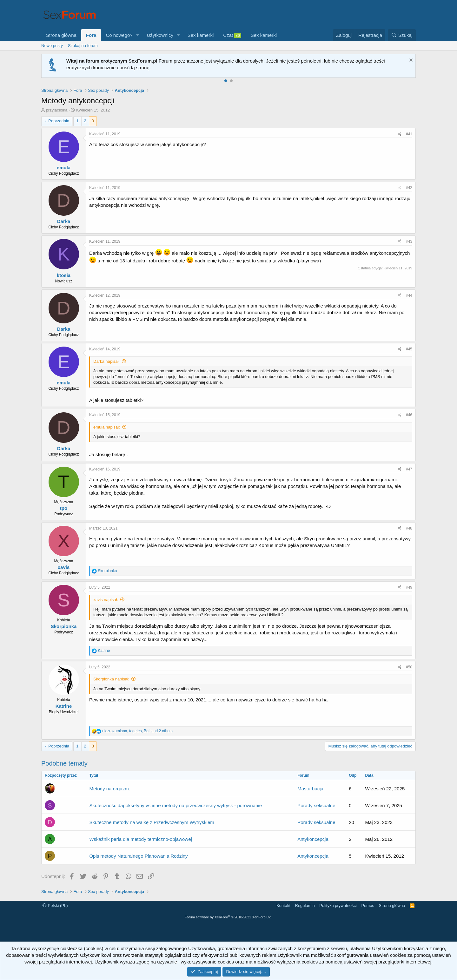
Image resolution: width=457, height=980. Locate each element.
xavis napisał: (106, 600)
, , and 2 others (137, 731)
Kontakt (283, 906)
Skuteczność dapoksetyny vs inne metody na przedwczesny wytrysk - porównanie (176, 805)
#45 (409, 349)
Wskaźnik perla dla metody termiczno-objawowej (140, 839)
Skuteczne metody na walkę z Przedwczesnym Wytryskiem (152, 822)
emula (64, 168)
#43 (409, 241)
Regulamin (305, 906)
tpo (64, 508)
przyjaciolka (57, 110)
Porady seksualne (316, 805)
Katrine (64, 706)
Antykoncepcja (313, 839)
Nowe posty (52, 46)
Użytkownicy (160, 35)
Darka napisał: (106, 361)
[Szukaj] (402, 35)
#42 (409, 188)
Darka (64, 221)
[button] (138, 35)
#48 (409, 528)
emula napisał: (107, 427)
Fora (91, 35)
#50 (409, 667)
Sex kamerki (201, 35)
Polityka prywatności (338, 906)
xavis (64, 567)
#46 (409, 415)
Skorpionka (64, 626)
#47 (409, 469)
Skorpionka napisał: (111, 679)
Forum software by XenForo (228, 917)
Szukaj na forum (83, 46)
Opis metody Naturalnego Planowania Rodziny (138, 856)
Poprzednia (59, 121)
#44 (409, 295)
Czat (232, 35)
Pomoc (368, 906)
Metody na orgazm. (109, 789)
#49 (409, 587)
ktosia (64, 275)
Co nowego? (119, 35)
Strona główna (61, 35)
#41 (409, 134)
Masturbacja (310, 789)
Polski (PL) (55, 906)
